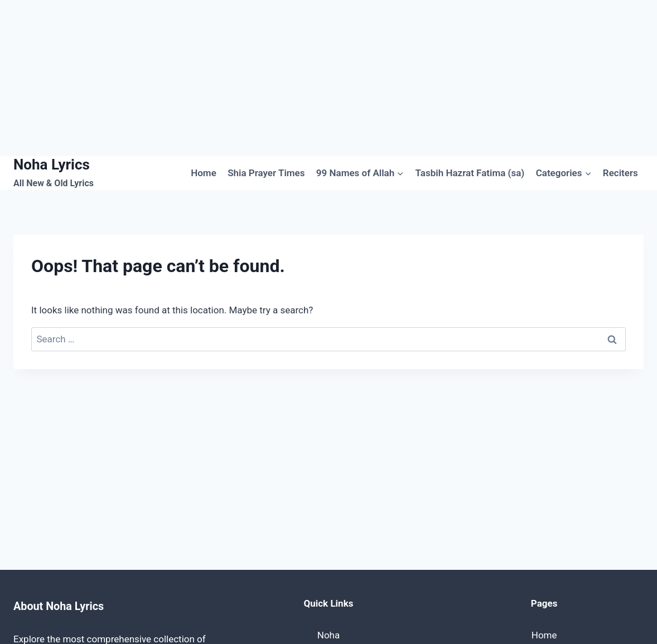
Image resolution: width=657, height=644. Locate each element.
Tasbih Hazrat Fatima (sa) (470, 173)
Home (204, 173)
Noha (328, 635)
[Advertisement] (328, 78)
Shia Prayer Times (266, 173)
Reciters (620, 173)
